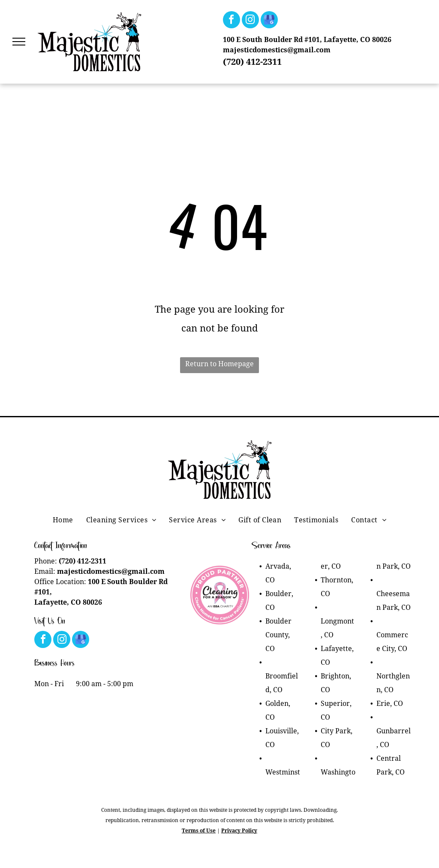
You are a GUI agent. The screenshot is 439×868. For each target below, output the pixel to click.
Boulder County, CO (278, 635)
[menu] (19, 42)
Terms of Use (199, 831)
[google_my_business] (269, 21)
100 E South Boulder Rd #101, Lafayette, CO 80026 (307, 40)
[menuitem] (63, 520)
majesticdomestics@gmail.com (277, 50)
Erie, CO (390, 704)
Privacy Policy (239, 831)
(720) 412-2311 (252, 62)
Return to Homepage (219, 364)
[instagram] (250, 21)
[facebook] (232, 21)
